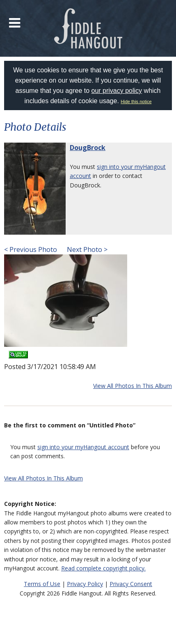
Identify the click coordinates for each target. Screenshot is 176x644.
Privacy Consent (131, 584)
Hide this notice (136, 102)
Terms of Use (42, 584)
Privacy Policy (85, 584)
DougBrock (88, 148)
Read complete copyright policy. (103, 568)
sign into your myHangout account (83, 447)
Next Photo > (86, 249)
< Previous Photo (31, 249)
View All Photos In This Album (133, 386)
